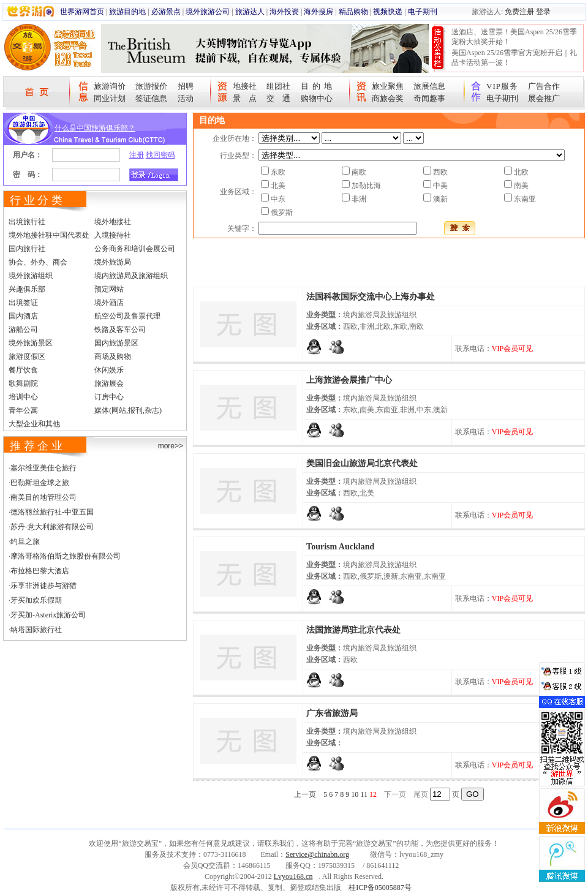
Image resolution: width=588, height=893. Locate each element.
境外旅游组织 (31, 276)
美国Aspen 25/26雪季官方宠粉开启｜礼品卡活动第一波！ (514, 58)
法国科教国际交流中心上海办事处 (371, 297)
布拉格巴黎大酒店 (40, 571)
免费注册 (519, 12)
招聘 (186, 86)
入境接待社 (113, 235)
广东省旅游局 (332, 713)
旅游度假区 (27, 356)
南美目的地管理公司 (43, 497)
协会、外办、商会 (38, 262)
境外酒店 (109, 303)
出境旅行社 (27, 222)
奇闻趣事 (429, 98)
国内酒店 (23, 316)
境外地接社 (113, 222)
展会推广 (544, 98)
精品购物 (353, 12)
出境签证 (23, 303)
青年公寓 (23, 410)
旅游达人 (250, 12)
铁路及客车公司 (120, 330)
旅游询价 (110, 86)
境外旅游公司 (208, 12)
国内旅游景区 (116, 343)
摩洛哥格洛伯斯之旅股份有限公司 (66, 556)
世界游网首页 (82, 12)
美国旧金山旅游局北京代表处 (362, 463)
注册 (137, 155)
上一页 (305, 794)
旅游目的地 (127, 12)
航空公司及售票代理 (127, 316)
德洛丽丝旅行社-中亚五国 (52, 512)
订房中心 (109, 397)
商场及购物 (113, 356)
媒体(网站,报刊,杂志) (128, 410)
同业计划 (110, 98)
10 (355, 794)
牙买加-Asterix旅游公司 (48, 615)
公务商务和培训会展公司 (135, 249)
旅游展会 (109, 383)
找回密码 (160, 155)
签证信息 (151, 98)
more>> (171, 446)
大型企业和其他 (34, 424)
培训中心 (23, 397)
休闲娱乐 (109, 370)
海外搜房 (318, 12)
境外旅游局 (113, 262)
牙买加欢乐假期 (36, 600)
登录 (543, 12)
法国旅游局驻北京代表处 (353, 630)
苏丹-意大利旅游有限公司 (52, 527)
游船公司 (23, 330)
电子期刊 (423, 12)
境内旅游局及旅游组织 (131, 276)
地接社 (245, 86)
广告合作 (544, 86)
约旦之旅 (25, 541)
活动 (186, 98)
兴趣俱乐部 (27, 289)
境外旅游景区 (31, 343)
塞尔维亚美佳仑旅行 (43, 468)
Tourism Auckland (340, 547)
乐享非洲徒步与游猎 (43, 586)
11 (364, 794)
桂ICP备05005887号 (380, 887)
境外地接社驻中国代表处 (49, 235)
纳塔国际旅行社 (36, 630)
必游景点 (166, 12)
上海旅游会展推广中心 (349, 380)
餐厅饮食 (23, 370)
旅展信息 (429, 86)
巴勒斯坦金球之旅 (40, 483)
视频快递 (388, 12)
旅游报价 (151, 86)
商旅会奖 (388, 98)
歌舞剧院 (23, 383)
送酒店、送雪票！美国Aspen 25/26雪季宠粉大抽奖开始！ (514, 37)
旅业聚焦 (388, 86)
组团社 (278, 86)
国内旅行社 (27, 249)
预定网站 (109, 289)
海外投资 (284, 12)
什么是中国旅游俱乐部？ (95, 128)
